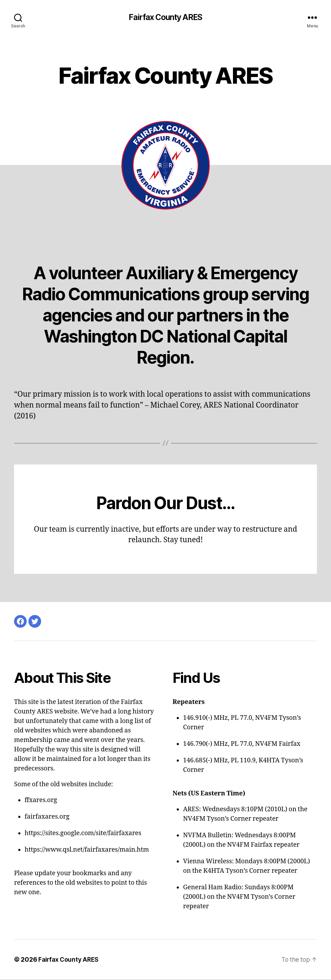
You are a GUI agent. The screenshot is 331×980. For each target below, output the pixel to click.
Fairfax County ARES (165, 18)
